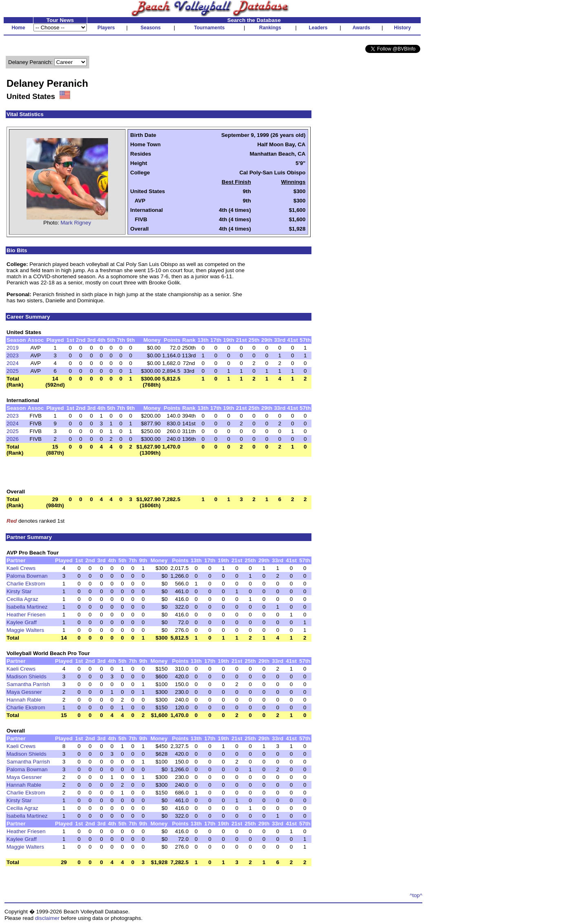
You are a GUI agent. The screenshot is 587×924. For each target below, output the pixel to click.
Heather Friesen (26, 615)
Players (106, 28)
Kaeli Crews (21, 568)
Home (18, 28)
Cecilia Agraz (22, 599)
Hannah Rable (24, 700)
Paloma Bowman (27, 576)
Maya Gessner (24, 692)
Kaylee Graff (22, 622)
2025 (13, 371)
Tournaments (209, 28)
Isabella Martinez (27, 607)
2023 (13, 355)
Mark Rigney (76, 223)
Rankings (270, 28)
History (403, 28)
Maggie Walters (25, 630)
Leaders (318, 28)
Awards (361, 28)
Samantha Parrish (28, 684)
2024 (13, 363)
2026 (13, 439)
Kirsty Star (19, 591)
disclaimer (47, 918)
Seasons (151, 28)
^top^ (416, 895)
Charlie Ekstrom (26, 584)
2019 (13, 348)
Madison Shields (26, 676)
